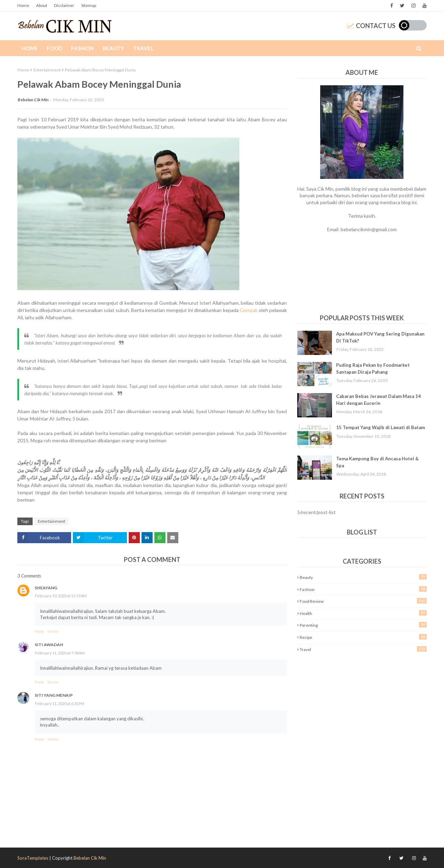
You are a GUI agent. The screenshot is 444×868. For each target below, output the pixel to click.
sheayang (46, 588)
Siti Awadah (49, 645)
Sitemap (89, 5)
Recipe (363, 637)
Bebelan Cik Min (33, 100)
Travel (363, 649)
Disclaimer (64, 5)
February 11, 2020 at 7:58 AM (60, 653)
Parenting (363, 625)
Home (23, 5)
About (42, 5)
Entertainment (47, 70)
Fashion (363, 589)
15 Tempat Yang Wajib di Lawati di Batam (381, 427)
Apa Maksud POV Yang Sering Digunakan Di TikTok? (380, 337)
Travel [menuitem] (143, 48)
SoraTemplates (33, 858)
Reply (39, 631)
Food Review (363, 601)
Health (363, 613)
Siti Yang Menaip (54, 695)
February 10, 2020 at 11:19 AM (61, 596)
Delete (53, 631)
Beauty (363, 577)
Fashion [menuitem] (82, 48)
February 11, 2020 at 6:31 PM (60, 704)
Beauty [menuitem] (113, 48)
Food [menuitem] (54, 48)
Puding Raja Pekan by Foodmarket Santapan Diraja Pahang (373, 368)
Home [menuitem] (30, 48)
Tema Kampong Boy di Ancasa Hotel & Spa (377, 462)
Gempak (249, 310)
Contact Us (371, 26)
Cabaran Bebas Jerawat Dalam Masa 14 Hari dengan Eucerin (378, 400)
